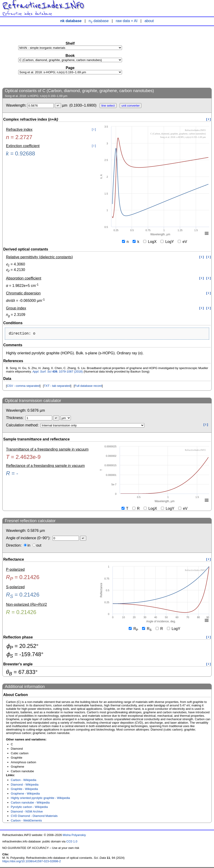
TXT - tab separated (57, 387)
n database (99, 21)
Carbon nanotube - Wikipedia (30, 803)
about (149, 21)
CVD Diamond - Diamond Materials (34, 817)
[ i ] (209, 119)
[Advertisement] (177, 57)
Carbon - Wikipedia (24, 781)
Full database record (88, 387)
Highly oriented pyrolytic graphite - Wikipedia (40, 799)
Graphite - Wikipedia (24, 790)
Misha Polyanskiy (74, 836)
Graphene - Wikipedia (25, 794)
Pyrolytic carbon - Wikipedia (29, 808)
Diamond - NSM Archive (27, 812)
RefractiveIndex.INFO (43, 6)
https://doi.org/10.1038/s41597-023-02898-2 (32, 862)
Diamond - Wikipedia (25, 785)
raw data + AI (127, 21)
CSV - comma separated (23, 387)
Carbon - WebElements (26, 821)
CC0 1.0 (72, 842)
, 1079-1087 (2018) (58, 372)
